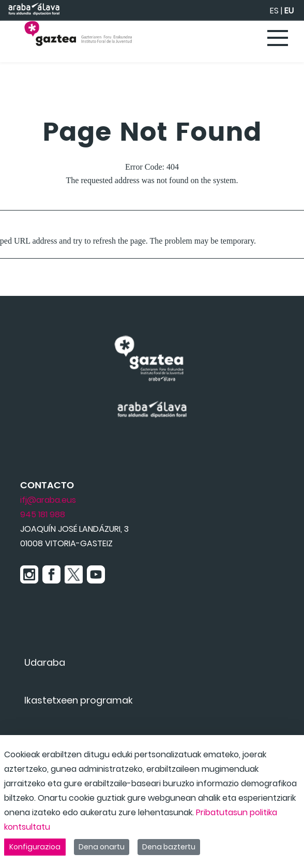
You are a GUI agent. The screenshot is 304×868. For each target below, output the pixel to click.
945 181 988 (43, 514)
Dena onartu (102, 847)
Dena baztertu (169, 847)
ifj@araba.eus (48, 500)
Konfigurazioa (35, 847)
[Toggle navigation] (278, 39)
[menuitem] (45, 662)
